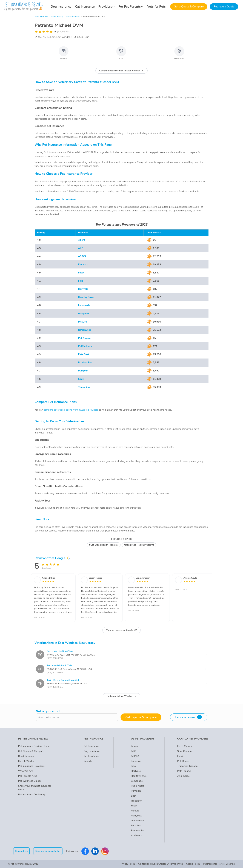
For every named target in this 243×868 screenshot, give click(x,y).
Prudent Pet (85, 362)
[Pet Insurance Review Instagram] (105, 851)
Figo (81, 281)
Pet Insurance (91, 746)
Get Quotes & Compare (31, 751)
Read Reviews (26, 756)
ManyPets (84, 314)
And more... (137, 835)
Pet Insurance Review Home (34, 746)
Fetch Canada (185, 746)
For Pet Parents (131, 7)
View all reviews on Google (122, 630)
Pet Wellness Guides (30, 781)
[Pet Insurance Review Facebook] (85, 851)
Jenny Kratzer (143, 578)
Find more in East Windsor (121, 696)
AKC (81, 248)
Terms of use (176, 864)
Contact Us (21, 851)
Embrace (83, 264)
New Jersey (57, 17)
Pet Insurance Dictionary (32, 795)
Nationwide (85, 330)
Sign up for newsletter (48, 851)
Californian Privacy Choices (152, 864)
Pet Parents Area (28, 776)
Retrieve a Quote (224, 7)
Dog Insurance (61, 7)
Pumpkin (83, 371)
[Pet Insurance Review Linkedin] (95, 851)
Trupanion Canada (187, 766)
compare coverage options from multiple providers (71, 410)
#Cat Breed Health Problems (104, 545)
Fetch (81, 273)
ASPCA (82, 256)
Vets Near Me (42, 17)
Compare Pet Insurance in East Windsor (121, 71)
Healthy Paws (86, 297)
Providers (107, 7)
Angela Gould (190, 578)
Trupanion (84, 387)
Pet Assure (84, 338)
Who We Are (26, 771)
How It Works (26, 761)
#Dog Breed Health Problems (139, 545)
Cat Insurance (85, 7)
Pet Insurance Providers (31, 766)
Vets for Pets (156, 7)
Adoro (82, 240)
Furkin (181, 756)
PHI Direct (183, 761)
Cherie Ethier (49, 578)
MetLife (82, 322)
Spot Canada (184, 751)
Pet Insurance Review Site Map (219, 864)
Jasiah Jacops (96, 578)
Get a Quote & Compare (189, 7)
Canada (88, 761)
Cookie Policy (193, 864)
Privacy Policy (128, 864)
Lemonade (84, 305)
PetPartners (85, 346)
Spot (81, 379)
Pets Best (84, 354)
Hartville (83, 289)
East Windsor (73, 17)
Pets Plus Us (184, 771)
